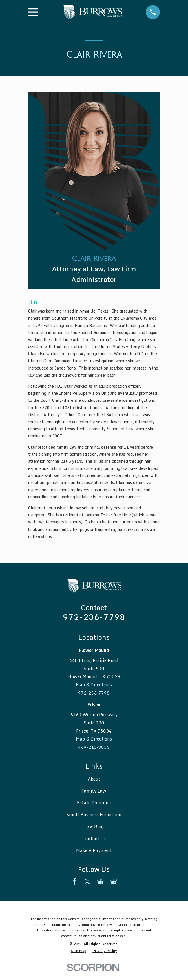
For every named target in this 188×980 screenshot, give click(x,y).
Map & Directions (94, 685)
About (94, 779)
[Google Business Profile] (100, 882)
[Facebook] (74, 882)
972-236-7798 (94, 617)
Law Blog (94, 827)
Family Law (94, 791)
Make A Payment (94, 851)
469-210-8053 (94, 747)
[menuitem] (79, 951)
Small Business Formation (94, 815)
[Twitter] (87, 882)
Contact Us (94, 839)
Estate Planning (94, 803)
